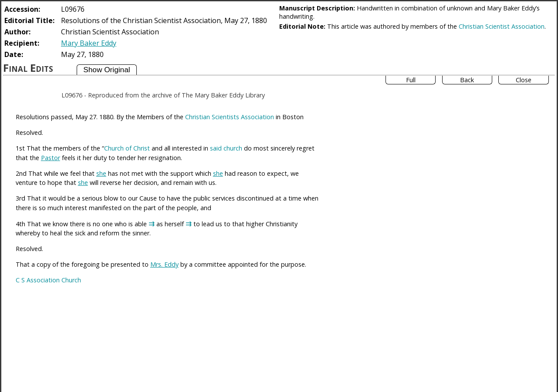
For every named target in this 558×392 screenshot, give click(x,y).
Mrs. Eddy (164, 264)
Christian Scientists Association (230, 117)
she (101, 173)
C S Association (38, 280)
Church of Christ (127, 148)
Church (71, 280)
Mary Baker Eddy (89, 43)
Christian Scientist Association (502, 26)
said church (226, 148)
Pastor (51, 158)
